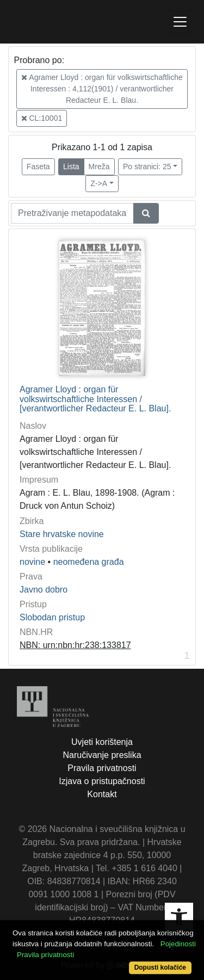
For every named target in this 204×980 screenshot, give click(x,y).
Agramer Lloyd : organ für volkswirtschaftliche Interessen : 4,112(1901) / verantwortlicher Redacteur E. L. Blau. (102, 89)
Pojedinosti (178, 944)
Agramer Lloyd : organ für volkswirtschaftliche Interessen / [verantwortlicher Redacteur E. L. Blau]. (95, 399)
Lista (71, 167)
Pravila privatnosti (102, 768)
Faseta (38, 167)
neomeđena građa (89, 562)
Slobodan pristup (52, 617)
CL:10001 (42, 118)
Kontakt (102, 794)
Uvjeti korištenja (102, 742)
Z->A (99, 183)
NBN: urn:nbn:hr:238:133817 (75, 645)
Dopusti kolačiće (160, 967)
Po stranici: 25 (147, 167)
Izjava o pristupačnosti (102, 781)
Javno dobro (44, 590)
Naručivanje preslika (102, 755)
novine (32, 562)
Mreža (99, 167)
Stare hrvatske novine (62, 534)
